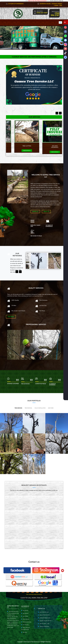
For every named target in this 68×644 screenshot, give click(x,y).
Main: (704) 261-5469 (43, 612)
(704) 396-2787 (55, 14)
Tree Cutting (24, 616)
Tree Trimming (25, 625)
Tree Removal (28, 408)
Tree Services (18, 408)
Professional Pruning (26, 622)
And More (51, 408)
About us (46, 211)
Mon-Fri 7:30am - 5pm (44, 624)
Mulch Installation (40, 408)
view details (20, 151)
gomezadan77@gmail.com (44, 618)
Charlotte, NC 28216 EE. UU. (45, 621)
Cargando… (34, 519)
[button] (1, 38)
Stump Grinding (25, 619)
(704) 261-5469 (42, 13)
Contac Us (35, 211)
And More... (24, 632)
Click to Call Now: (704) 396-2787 (34, 598)
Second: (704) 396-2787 (44, 615)
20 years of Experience (44, 626)
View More (11, 317)
